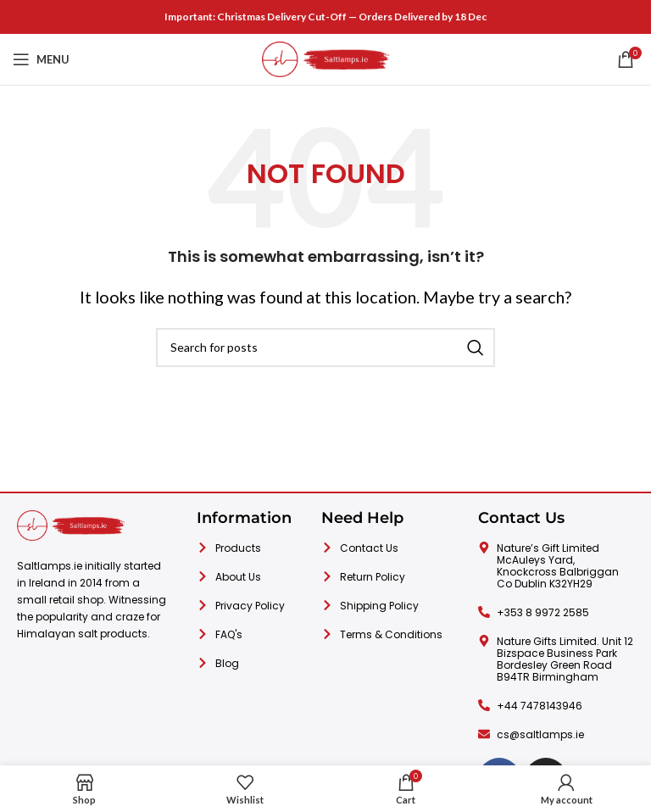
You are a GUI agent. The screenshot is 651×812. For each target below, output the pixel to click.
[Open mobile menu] (41, 59)
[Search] (325, 348)
